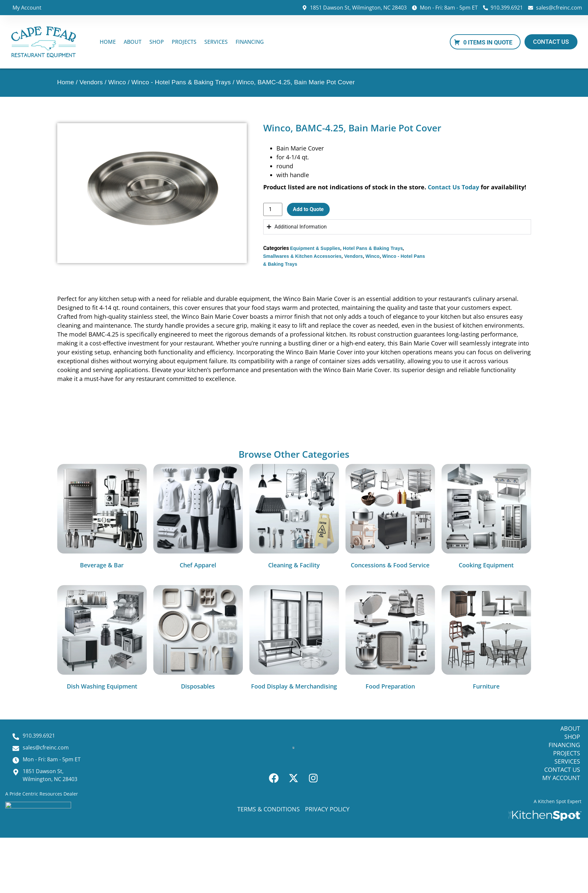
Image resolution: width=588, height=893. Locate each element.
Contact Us (562, 770)
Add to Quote (308, 209)
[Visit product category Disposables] (198, 639)
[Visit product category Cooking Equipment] (486, 518)
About (133, 42)
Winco (117, 82)
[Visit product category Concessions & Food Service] (390, 518)
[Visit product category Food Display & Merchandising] (294, 639)
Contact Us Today (453, 187)
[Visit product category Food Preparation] (390, 639)
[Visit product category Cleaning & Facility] (294, 518)
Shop (157, 42)
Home (108, 42)
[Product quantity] (273, 209)
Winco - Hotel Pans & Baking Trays (181, 82)
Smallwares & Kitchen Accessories (303, 256)
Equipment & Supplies (315, 248)
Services (216, 42)
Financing (250, 42)
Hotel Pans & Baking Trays (373, 248)
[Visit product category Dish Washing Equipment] (102, 639)
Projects (184, 42)
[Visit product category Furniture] (486, 639)
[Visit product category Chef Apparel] (198, 518)
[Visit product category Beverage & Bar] (102, 518)
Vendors (91, 82)
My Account (27, 8)
